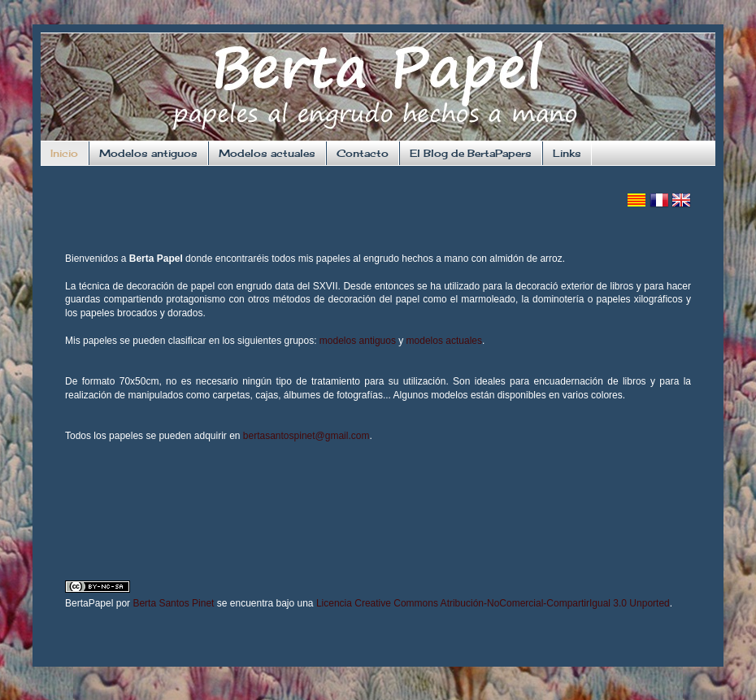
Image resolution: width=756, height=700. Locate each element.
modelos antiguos (358, 341)
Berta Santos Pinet (173, 603)
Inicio (64, 153)
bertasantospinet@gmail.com (306, 436)
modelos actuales (444, 341)
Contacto (363, 153)
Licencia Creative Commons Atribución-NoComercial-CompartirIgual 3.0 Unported (493, 603)
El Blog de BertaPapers (471, 153)
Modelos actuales (267, 153)
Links (567, 153)
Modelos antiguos (148, 153)
